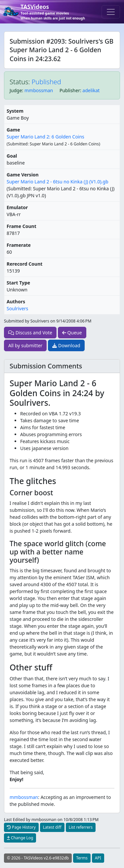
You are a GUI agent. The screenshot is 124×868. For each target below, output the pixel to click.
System (15, 111)
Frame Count (21, 226)
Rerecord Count (24, 264)
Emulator (17, 207)
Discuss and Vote (30, 333)
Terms (82, 858)
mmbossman (39, 90)
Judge (16, 90)
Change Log (20, 838)
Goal (12, 156)
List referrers (81, 827)
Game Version (23, 175)
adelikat (91, 90)
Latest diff (52, 827)
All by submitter (25, 345)
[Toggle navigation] (111, 12)
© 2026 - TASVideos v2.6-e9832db (38, 858)
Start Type (18, 283)
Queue (72, 333)
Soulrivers (17, 308)
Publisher (70, 90)
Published (46, 82)
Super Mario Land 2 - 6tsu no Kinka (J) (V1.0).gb (58, 182)
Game (13, 130)
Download (66, 345)
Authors (16, 302)
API (98, 858)
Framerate (19, 245)
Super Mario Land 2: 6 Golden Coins (45, 137)
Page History (21, 827)
